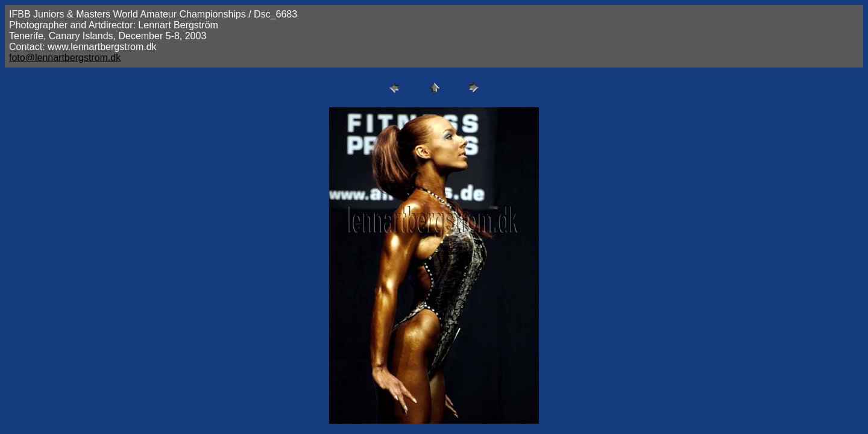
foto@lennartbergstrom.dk (65, 58)
